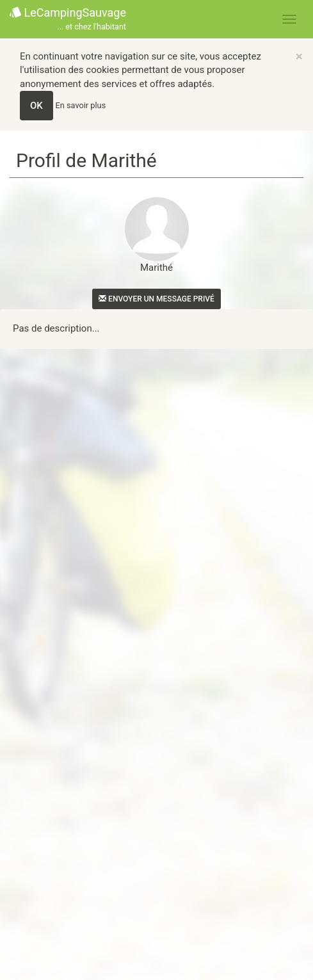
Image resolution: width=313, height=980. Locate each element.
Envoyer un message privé (156, 299)
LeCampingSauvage (68, 20)
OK (36, 106)
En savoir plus (81, 105)
